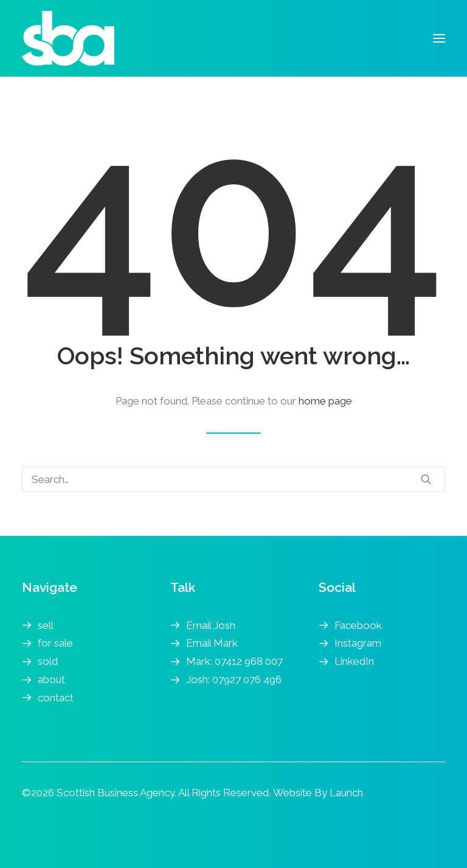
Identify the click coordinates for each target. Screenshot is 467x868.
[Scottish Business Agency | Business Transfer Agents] (68, 38)
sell (46, 625)
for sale (55, 643)
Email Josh (211, 625)
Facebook (358, 625)
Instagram (358, 643)
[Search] (233, 479)
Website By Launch (318, 793)
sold (48, 661)
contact (56, 698)
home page (325, 401)
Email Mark (212, 643)
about (51, 679)
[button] (439, 38)
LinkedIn (354, 661)
